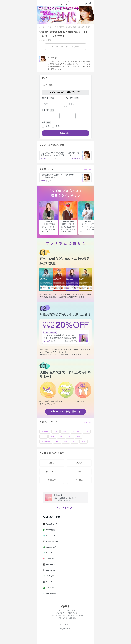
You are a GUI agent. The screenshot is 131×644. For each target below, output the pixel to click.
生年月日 (45, 110)
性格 (75, 442)
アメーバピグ (50, 559)
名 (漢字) (70, 98)
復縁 (70, 437)
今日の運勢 (46, 442)
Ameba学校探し (51, 593)
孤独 (79, 437)
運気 (61, 437)
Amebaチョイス (51, 524)
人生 (44, 437)
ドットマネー (50, 536)
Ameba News (50, 582)
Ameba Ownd (50, 553)
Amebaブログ (50, 547)
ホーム (42, 27)
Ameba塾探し (50, 530)
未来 (87, 432)
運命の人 (45, 432)
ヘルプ (59, 610)
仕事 (57, 442)
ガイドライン (61, 613)
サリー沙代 (52, 27)
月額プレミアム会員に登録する (65, 412)
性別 (44, 122)
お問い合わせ (62, 618)
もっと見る (88, 169)
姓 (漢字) (45, 98)
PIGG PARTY (50, 565)
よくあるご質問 (70, 610)
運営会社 (72, 618)
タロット (76, 432)
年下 (84, 442)
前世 (52, 437)
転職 (66, 442)
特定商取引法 (72, 613)
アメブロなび (50, 588)
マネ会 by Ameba (52, 541)
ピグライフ (49, 576)
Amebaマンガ (50, 570)
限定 (56, 432)
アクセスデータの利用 (76, 615)
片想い (65, 432)
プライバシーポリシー (58, 615)
